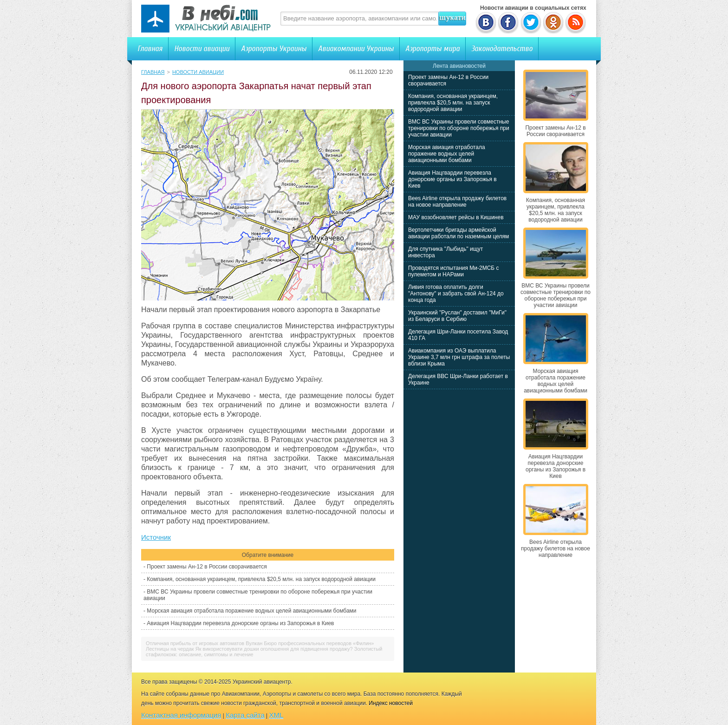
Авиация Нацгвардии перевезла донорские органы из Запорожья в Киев (240, 623)
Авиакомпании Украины (356, 49)
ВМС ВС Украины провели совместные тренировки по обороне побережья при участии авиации (459, 128)
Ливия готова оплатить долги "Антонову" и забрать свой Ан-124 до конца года (456, 294)
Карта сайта (245, 715)
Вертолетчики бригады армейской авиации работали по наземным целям (458, 233)
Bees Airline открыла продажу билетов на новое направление (457, 202)
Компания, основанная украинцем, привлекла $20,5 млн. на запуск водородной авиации (261, 579)
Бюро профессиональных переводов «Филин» (319, 643)
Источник (156, 537)
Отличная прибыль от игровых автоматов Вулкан (204, 643)
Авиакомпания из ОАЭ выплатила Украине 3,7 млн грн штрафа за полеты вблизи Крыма (459, 357)
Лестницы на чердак (170, 649)
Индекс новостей (391, 703)
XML (276, 715)
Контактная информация (181, 715)
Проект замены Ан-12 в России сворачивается (207, 567)
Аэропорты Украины (274, 49)
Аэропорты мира (432, 49)
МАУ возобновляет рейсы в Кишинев (456, 217)
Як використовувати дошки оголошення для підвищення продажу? (274, 649)
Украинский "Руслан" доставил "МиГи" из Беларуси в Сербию (457, 316)
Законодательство (502, 49)
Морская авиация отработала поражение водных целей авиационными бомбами (251, 611)
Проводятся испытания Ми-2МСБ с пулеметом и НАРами (454, 271)
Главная (150, 49)
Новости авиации (202, 49)
